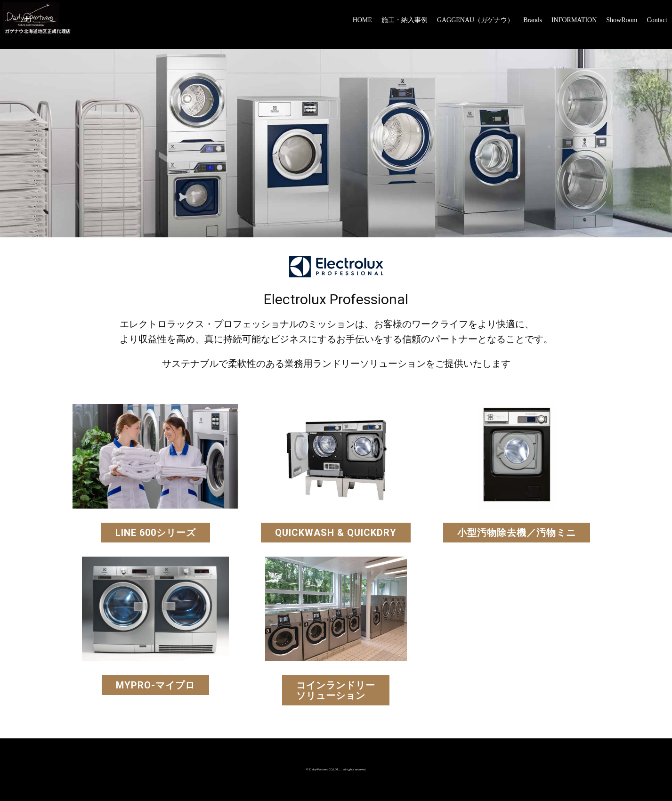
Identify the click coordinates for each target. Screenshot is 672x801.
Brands (533, 20)
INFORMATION (574, 20)
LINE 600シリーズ (156, 533)
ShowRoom (622, 20)
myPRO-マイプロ (155, 685)
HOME (362, 20)
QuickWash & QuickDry (336, 533)
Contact (657, 20)
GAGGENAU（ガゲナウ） (475, 20)
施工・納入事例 (405, 20)
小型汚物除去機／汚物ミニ (517, 533)
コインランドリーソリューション (336, 690)
